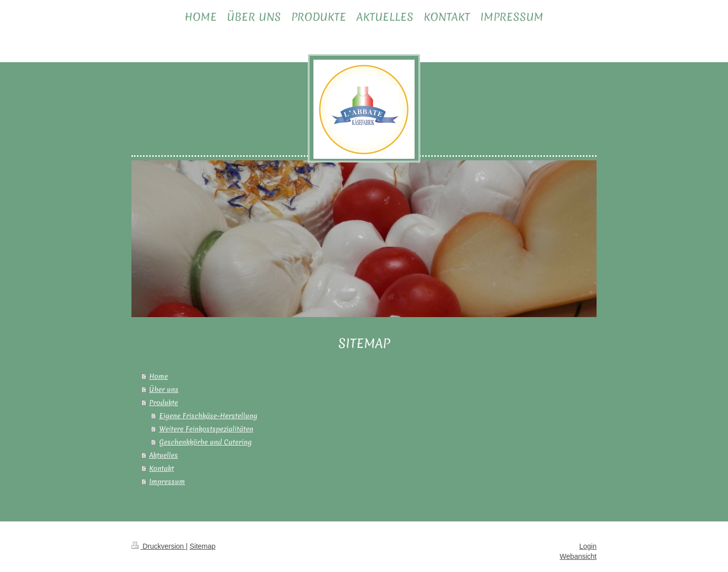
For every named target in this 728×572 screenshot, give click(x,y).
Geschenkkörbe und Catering (206, 442)
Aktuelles (164, 455)
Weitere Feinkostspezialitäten (206, 429)
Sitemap (202, 546)
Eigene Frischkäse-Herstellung (208, 416)
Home (158, 376)
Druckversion (158, 546)
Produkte (164, 403)
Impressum (167, 481)
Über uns (164, 389)
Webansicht (578, 556)
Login (588, 546)
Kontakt (162, 468)
